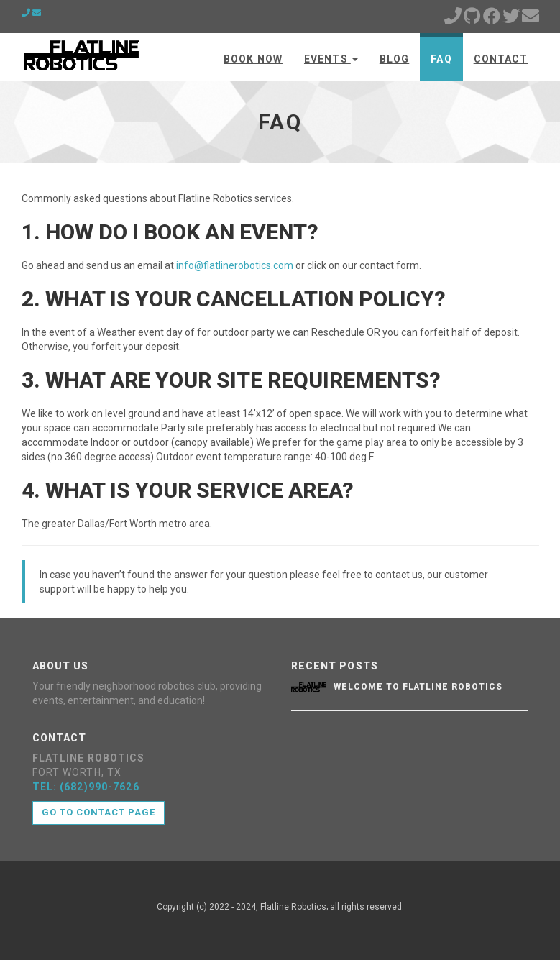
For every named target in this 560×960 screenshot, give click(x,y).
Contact (501, 59)
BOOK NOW (253, 59)
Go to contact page (99, 812)
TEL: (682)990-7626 (86, 787)
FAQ (441, 59)
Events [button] (331, 59)
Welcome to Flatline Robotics (418, 687)
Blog (394, 59)
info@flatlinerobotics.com (235, 265)
